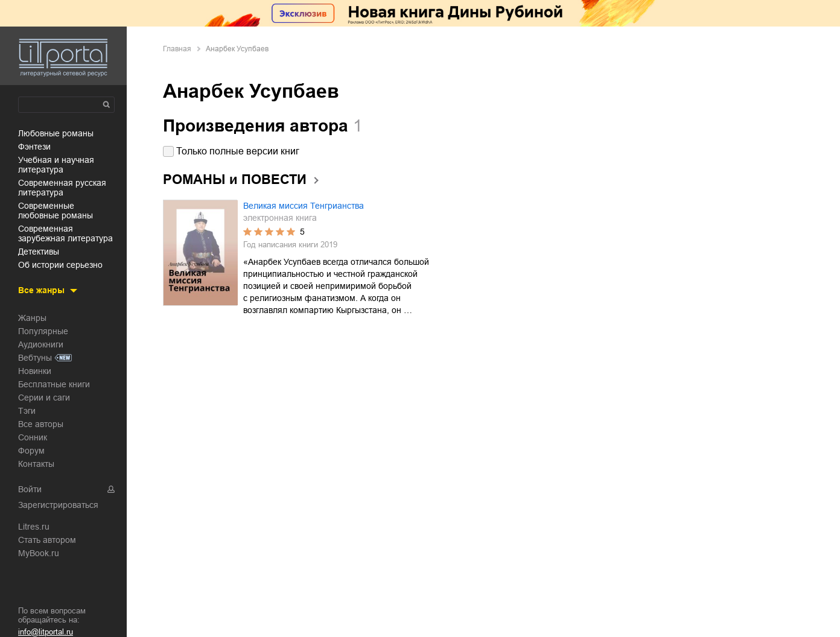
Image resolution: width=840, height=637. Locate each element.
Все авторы (41, 424)
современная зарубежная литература (65, 233)
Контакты (36, 464)
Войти (30, 489)
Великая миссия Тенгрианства (304, 206)
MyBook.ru (39, 553)
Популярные (43, 331)
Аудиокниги (41, 344)
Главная (177, 49)
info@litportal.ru (46, 632)
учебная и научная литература (56, 165)
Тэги (27, 411)
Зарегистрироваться (58, 505)
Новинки (35, 371)
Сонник (33, 437)
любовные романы (56, 133)
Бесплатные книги (54, 384)
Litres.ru (34, 527)
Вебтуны (35, 358)
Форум (31, 451)
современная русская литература (62, 188)
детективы (39, 252)
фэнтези (34, 147)
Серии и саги (44, 398)
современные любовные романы (56, 211)
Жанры (32, 318)
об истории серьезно (60, 265)
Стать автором (47, 540)
